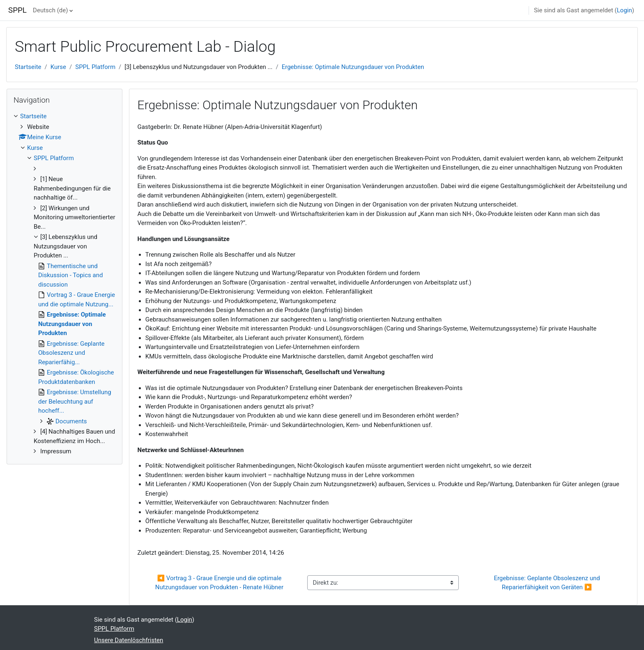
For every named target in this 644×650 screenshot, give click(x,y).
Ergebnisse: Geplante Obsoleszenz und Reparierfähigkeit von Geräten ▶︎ (547, 583)
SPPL (17, 10)
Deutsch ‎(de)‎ (50, 10)
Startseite (28, 67)
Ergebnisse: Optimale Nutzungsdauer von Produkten (353, 67)
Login (624, 10)
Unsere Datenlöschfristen (129, 640)
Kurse (58, 67)
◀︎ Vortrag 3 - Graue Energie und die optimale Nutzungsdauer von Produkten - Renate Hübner (219, 583)
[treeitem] (64, 284)
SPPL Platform (95, 67)
